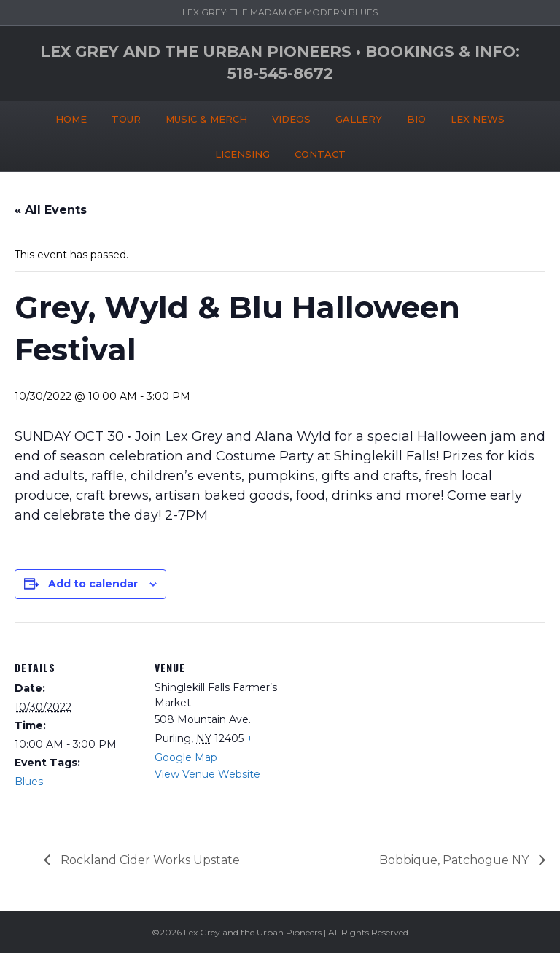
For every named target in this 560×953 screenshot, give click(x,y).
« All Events (51, 210)
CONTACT (320, 154)
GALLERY (359, 119)
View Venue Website (207, 774)
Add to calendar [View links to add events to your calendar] (93, 584)
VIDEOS (291, 119)
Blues (29, 782)
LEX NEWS (478, 119)
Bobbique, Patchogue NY (455, 860)
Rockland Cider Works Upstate (149, 860)
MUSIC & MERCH (206, 119)
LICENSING (242, 154)
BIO (416, 119)
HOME (71, 119)
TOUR (126, 119)
